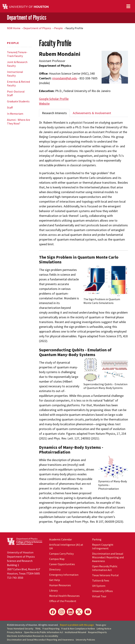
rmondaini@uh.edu (65, 78)
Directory (55, 569)
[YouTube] (88, 612)
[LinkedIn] (70, 612)
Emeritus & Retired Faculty (18, 83)
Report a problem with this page (77, 625)
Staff (10, 107)
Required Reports (97, 632)
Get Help (55, 580)
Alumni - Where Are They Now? (19, 122)
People (58, 28)
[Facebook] (53, 612)
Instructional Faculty (15, 74)
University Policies (85, 640)
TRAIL (38, 629)
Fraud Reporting (51, 629)
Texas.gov (101, 625)
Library (53, 590)
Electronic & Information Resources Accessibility (33, 636)
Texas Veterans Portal (105, 575)
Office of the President (63, 601)
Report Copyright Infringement (103, 546)
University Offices (102, 591)
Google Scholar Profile (54, 99)
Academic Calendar (61, 539)
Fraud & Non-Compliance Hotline (78, 629)
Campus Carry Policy (61, 554)
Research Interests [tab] (54, 113)
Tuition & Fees (101, 580)
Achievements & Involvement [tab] (92, 113)
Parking (97, 539)
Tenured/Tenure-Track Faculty (17, 54)
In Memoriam (15, 114)
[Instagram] (62, 612)
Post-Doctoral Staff (16, 93)
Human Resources (60, 585)
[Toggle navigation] (128, 6)
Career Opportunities (62, 564)
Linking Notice (104, 629)
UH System (99, 586)
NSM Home (14, 28)
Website (44, 103)
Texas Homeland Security (20, 629)
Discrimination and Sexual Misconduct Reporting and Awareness (108, 557)
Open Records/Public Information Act (105, 568)
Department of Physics (27, 18)
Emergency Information (64, 575)
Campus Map (57, 559)
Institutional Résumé (76, 632)
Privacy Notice (15, 632)
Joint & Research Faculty (17, 64)
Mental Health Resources (64, 596)
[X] (79, 612)
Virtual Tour (99, 596)
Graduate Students (18, 101)
